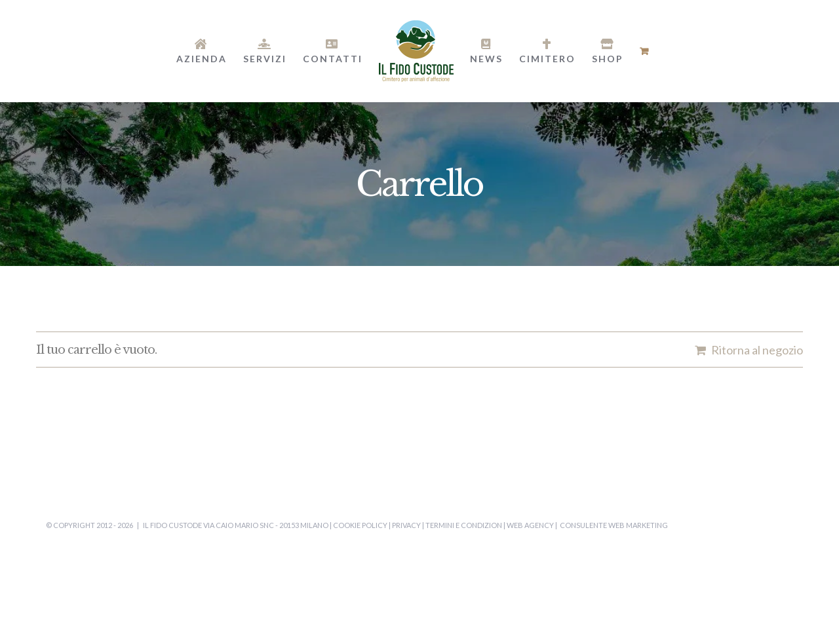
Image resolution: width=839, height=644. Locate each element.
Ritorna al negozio (757, 350)
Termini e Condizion (464, 525)
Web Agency (530, 525)
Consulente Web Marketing (614, 525)
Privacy (406, 525)
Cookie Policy (360, 525)
